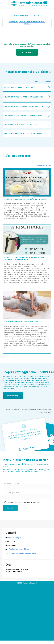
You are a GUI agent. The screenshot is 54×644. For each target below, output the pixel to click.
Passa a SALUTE (27, 52)
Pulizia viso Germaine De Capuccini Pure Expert (24, 134)
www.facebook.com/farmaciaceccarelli (21, 553)
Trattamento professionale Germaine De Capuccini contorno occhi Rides (24, 115)
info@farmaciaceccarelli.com (18, 549)
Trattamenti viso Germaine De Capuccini (21, 124)
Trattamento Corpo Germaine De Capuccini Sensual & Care (24, 106)
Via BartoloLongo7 (14, 538)
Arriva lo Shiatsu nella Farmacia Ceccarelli (22, 322)
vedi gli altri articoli (44, 165)
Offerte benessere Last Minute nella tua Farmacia (25, 199)
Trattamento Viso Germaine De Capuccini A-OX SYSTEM (24, 97)
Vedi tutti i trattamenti (43, 81)
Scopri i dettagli (13, 396)
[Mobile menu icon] (4, 4)
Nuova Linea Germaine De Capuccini (19, 88)
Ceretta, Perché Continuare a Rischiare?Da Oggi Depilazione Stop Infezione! (24, 258)
